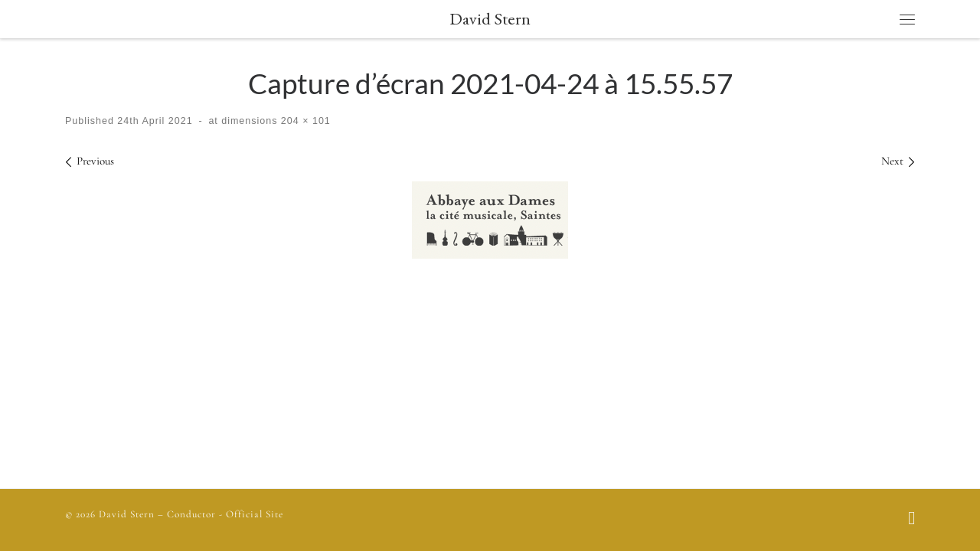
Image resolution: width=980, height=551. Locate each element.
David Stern (127, 514)
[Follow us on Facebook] (911, 520)
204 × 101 (304, 121)
